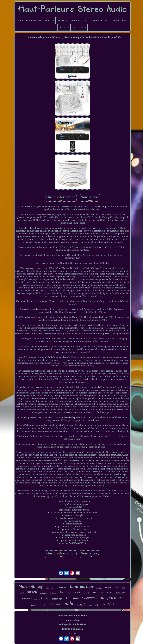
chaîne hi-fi (43, 593)
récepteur (50, 588)
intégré (34, 605)
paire (116, 588)
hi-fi (36, 599)
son (67, 598)
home (124, 588)
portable (53, 593)
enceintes (86, 593)
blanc (62, 592)
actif (90, 606)
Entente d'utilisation (72, 629)
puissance (120, 593)
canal (108, 588)
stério (22, 593)
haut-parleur (82, 586)
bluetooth (27, 586)
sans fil (82, 604)
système (88, 598)
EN (70, 633)
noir (76, 598)
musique (99, 588)
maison (98, 592)
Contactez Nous (72, 620)
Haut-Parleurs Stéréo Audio (72, 615)
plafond (44, 598)
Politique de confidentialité (73, 624)
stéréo (108, 604)
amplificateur (50, 604)
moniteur (27, 598)
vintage (109, 593)
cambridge (57, 599)
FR (75, 633)
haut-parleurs (110, 597)
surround (62, 587)
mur (69, 593)
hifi (41, 587)
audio (69, 603)
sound (77, 592)
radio (97, 605)
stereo (32, 592)
